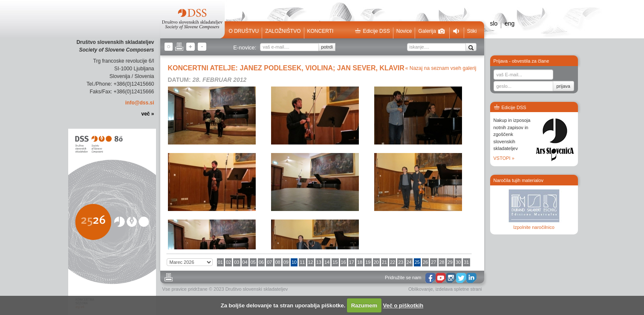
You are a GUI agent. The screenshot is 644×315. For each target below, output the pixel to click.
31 (466, 262)
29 (450, 262)
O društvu (244, 31)
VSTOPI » (504, 158)
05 (253, 262)
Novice (404, 31)
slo (494, 23)
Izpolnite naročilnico (534, 227)
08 (278, 262)
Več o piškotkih (403, 305)
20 (376, 262)
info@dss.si (140, 103)
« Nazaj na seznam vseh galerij (441, 68)
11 (302, 262)
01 (220, 262)
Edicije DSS (372, 31)
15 (335, 262)
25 (417, 262)
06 (261, 262)
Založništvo (283, 31)
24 (409, 262)
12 (311, 262)
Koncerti (321, 31)
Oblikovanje (420, 289)
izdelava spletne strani (459, 289)
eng (510, 23)
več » (147, 114)
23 (401, 262)
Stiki (472, 31)
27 (433, 262)
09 (286, 262)
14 (327, 262)
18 (360, 262)
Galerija (431, 31)
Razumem (364, 305)
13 (319, 262)
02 (228, 262)
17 (352, 262)
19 (368, 262)
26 (425, 262)
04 (245, 262)
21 (384, 262)
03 (237, 262)
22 (393, 262)
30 (458, 262)
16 (344, 262)
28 (442, 262)
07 (269, 262)
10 (294, 262)
